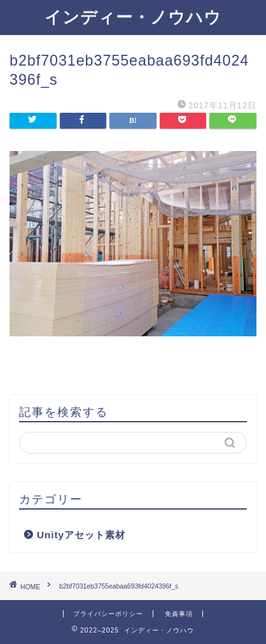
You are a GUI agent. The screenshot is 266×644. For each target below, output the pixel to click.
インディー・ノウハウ (133, 17)
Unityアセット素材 (81, 535)
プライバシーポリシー (108, 614)
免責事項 (179, 614)
